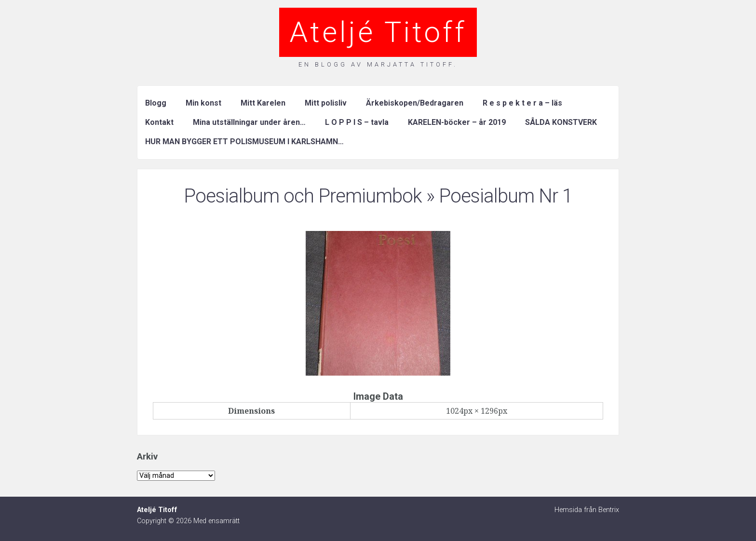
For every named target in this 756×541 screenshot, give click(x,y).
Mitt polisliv (326, 103)
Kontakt (159, 122)
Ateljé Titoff (378, 32)
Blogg (156, 103)
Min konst (203, 103)
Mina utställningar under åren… (249, 122)
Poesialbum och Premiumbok (303, 196)
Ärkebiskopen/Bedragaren (415, 103)
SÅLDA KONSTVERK (561, 122)
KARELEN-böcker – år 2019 (457, 122)
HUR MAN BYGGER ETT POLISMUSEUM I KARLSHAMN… (244, 142)
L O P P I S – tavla (357, 122)
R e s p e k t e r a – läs (522, 103)
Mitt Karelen (263, 103)
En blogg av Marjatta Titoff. (378, 64)
